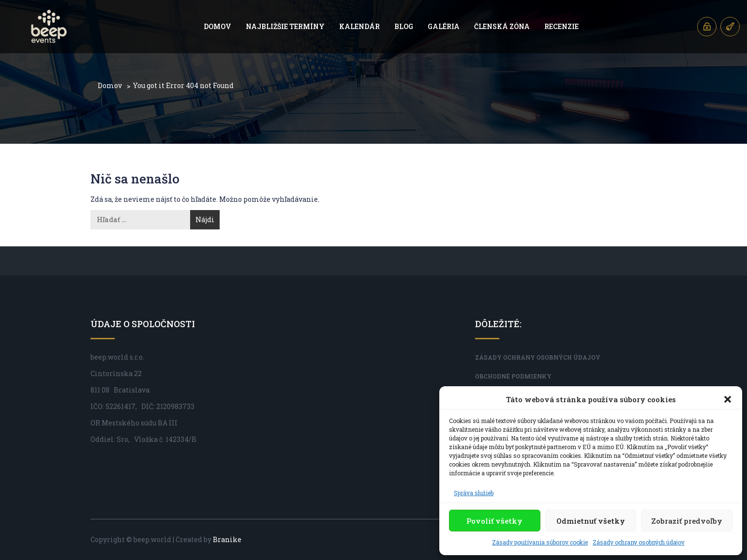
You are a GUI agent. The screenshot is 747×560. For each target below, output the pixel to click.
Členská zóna (502, 26)
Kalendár (359, 26)
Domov (217, 26)
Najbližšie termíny (285, 26)
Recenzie (561, 26)
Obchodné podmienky (513, 376)
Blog (404, 26)
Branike (227, 539)
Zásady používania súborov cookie (540, 542)
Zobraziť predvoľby (687, 521)
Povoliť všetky (494, 521)
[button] (728, 399)
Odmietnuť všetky (591, 521)
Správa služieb (474, 493)
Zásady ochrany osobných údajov (639, 542)
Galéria (444, 26)
